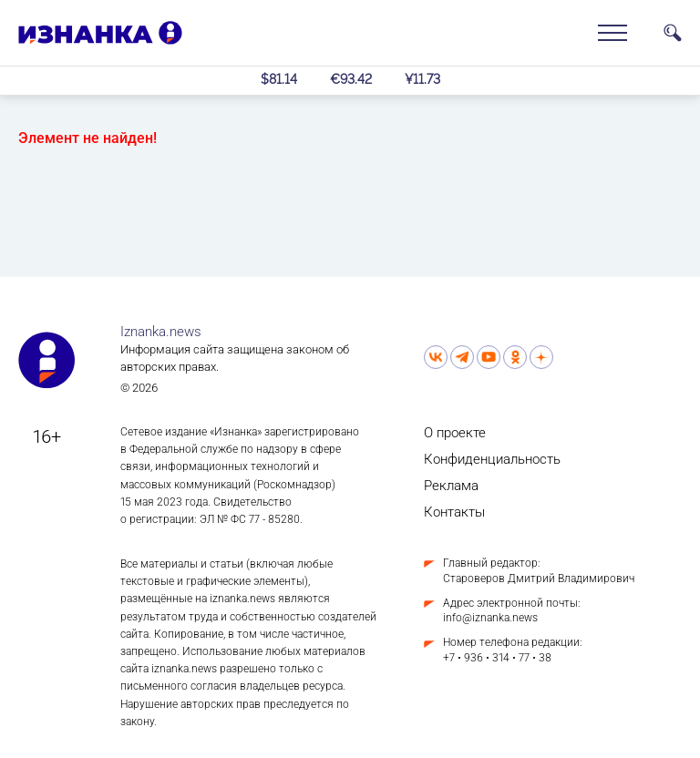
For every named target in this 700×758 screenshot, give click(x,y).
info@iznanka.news (490, 618)
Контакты (454, 512)
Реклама (451, 486)
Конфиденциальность (492, 459)
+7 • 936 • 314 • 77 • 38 (497, 658)
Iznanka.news (161, 332)
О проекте (455, 433)
